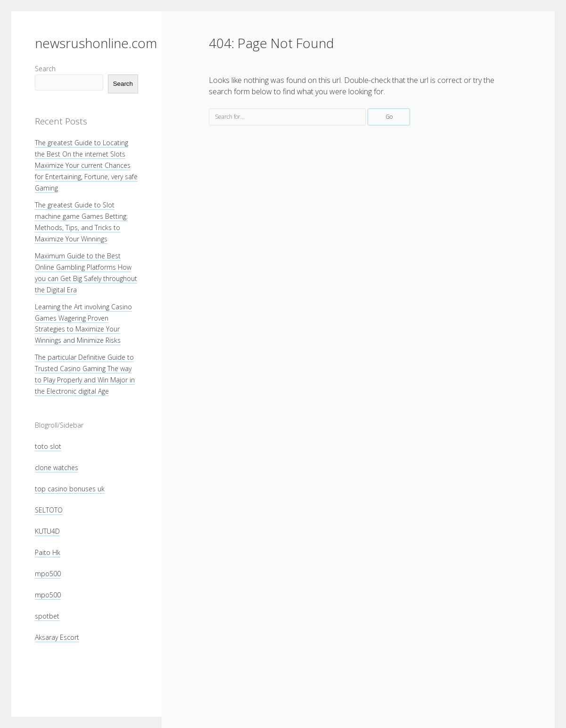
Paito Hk (48, 552)
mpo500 (48, 574)
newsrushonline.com (96, 43)
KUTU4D (47, 531)
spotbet (47, 616)
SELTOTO (49, 510)
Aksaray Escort (57, 637)
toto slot (48, 446)
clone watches (57, 467)
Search (45, 69)
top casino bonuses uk (70, 489)
